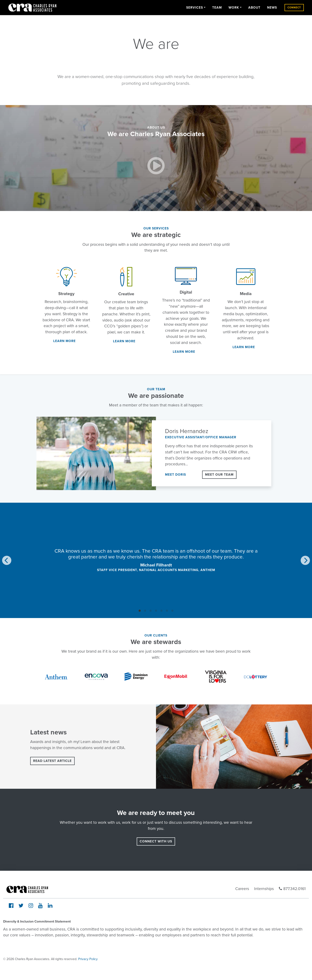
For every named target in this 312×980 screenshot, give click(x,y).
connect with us (156, 841)
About (254, 8)
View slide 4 (156, 611)
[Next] (305, 560)
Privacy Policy (88, 959)
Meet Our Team (219, 475)
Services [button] (195, 8)
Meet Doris (175, 475)
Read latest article (52, 761)
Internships (264, 889)
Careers (242, 889)
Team (217, 8)
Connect (294, 8)
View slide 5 (161, 611)
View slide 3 (151, 611)
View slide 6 (167, 611)
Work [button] (234, 8)
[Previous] (7, 560)
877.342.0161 (292, 889)
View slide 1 (140, 611)
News (272, 8)
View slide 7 (172, 611)
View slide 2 (145, 611)
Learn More (64, 341)
